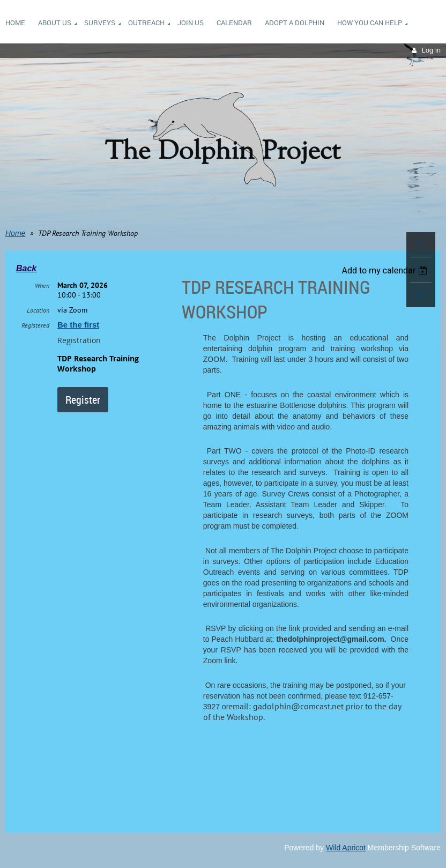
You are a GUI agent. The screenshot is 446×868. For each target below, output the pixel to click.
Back (26, 268)
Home (15, 233)
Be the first (78, 325)
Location (38, 310)
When (42, 285)
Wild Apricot (346, 848)
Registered (35, 325)
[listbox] (386, 270)
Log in (431, 50)
